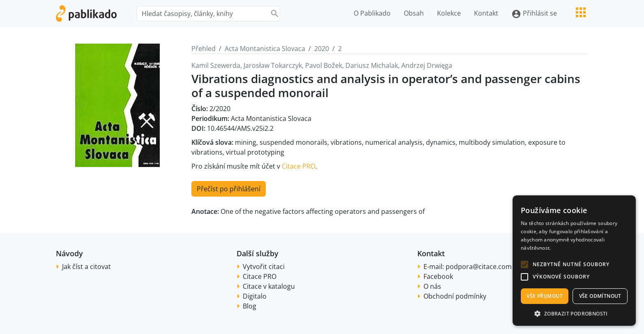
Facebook (438, 276)
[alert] (574, 261)
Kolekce (449, 13)
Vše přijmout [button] (545, 296)
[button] (524, 264)
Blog (250, 306)
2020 (322, 49)
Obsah (414, 13)
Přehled (204, 49)
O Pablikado (372, 13)
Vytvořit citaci (264, 267)
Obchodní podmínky (455, 296)
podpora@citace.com (479, 267)
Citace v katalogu (269, 286)
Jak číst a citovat (86, 267)
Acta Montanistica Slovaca (265, 49)
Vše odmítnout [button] (600, 296)
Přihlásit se (534, 14)
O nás (432, 286)
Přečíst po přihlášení (229, 189)
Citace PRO (299, 166)
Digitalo (255, 296)
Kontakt (486, 13)
